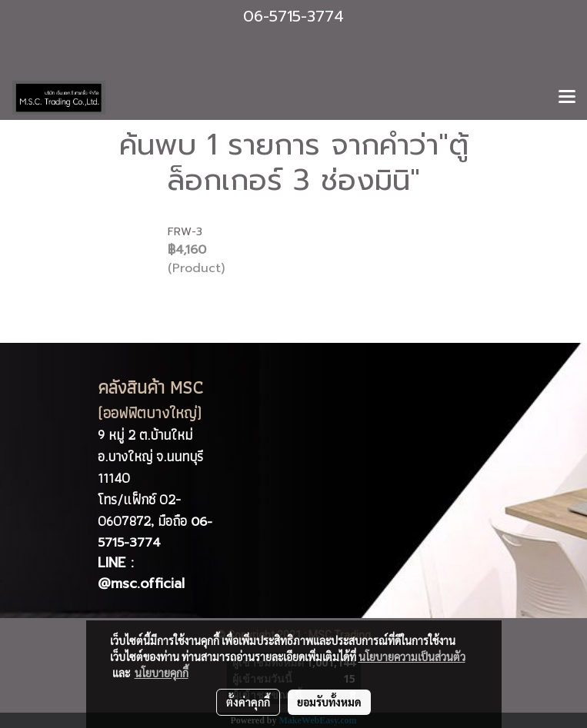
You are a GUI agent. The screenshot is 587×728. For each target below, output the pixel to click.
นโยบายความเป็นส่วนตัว (412, 657)
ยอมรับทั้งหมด (329, 702)
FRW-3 (185, 232)
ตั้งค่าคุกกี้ (248, 702)
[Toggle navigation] (567, 98)
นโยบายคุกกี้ (162, 673)
